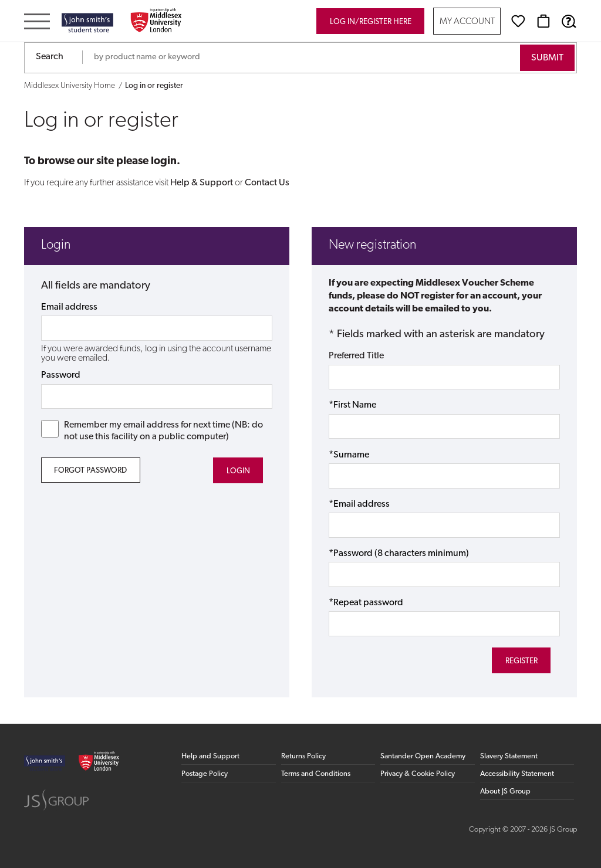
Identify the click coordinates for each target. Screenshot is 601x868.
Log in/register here (371, 22)
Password (61, 375)
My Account (467, 22)
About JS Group (505, 791)
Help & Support (202, 183)
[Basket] (543, 21)
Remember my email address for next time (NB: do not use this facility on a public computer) (152, 430)
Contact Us (267, 183)
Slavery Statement (509, 756)
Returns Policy (303, 756)
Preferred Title (356, 356)
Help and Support (210, 756)
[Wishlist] (518, 21)
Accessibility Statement (517, 774)
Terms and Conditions (316, 774)
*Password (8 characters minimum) (399, 554)
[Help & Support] (569, 21)
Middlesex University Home (70, 86)
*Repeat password (366, 603)
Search (50, 57)
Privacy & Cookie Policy (418, 774)
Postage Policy (205, 774)
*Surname (349, 455)
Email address (69, 307)
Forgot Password (90, 471)
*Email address (359, 504)
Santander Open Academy (423, 756)
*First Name (352, 405)
